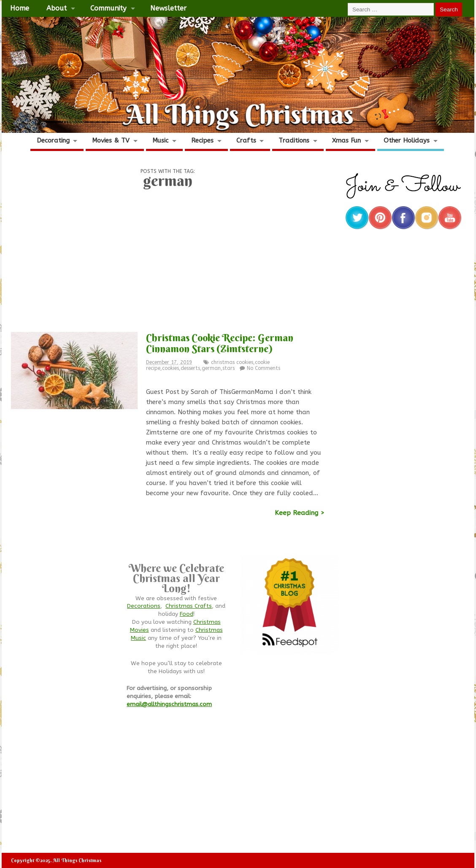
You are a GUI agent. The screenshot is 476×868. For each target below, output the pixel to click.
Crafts (246, 140)
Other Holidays (407, 140)
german (211, 368)
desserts (190, 368)
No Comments (264, 368)
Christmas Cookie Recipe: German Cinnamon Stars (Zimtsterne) (220, 343)
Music (160, 140)
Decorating (53, 140)
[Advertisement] (168, 263)
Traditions (294, 140)
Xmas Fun (346, 140)
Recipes (202, 140)
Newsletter (168, 8)
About (57, 8)
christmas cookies (232, 362)
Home (20, 8)
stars (229, 368)
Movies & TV (111, 140)
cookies (170, 368)
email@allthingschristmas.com (169, 704)
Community (108, 8)
